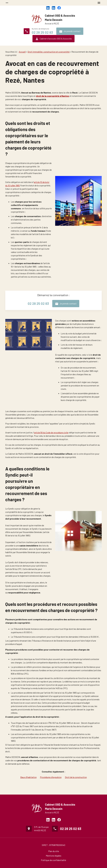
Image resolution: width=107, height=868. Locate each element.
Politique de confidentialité (53, 860)
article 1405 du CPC (58, 688)
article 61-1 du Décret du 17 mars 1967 (39, 730)
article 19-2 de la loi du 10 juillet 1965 (61, 693)
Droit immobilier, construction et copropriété (49, 52)
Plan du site (54, 851)
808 (13, 674)
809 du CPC (22, 674)
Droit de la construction (76, 777)
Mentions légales (54, 856)
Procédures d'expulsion (51, 777)
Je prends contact (70, 31)
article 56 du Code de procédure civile (51, 432)
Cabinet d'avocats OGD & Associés (53, 39)
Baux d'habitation (28, 777)
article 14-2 (38, 227)
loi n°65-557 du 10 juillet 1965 (58, 723)
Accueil (22, 52)
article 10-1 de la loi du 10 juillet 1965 (78, 371)
